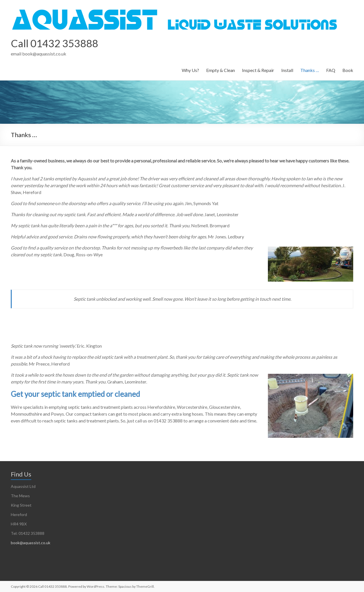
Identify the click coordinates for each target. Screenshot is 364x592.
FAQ (331, 70)
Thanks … (310, 70)
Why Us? (190, 70)
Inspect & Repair (258, 70)
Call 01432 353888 (54, 43)
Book (348, 70)
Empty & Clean (221, 70)
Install (287, 70)
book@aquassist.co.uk (31, 543)
